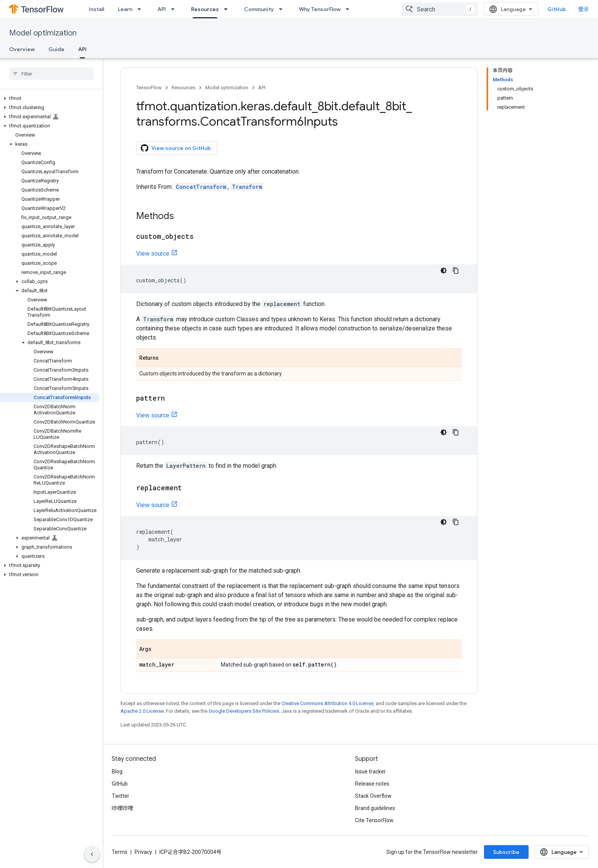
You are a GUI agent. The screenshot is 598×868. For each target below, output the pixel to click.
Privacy (143, 852)
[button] (50, 98)
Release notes (372, 784)
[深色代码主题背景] (444, 271)
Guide (56, 49)
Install (96, 9)
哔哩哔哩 (122, 808)
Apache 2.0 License (142, 711)
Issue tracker (371, 771)
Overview (22, 49)
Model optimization (43, 33)
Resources (183, 88)
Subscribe (506, 852)
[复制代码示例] (456, 271)
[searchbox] (51, 74)
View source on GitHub (176, 148)
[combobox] (440, 9)
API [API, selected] (82, 49)
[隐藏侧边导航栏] (92, 854)
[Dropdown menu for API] (175, 9)
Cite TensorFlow (374, 820)
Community (259, 9)
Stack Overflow (373, 796)
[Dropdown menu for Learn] (141, 9)
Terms (120, 852)
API (162, 9)
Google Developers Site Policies (244, 711)
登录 (584, 9)
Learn (125, 9)
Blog (117, 771)
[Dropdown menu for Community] (283, 9)
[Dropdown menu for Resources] (228, 9)
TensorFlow (149, 88)
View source (153, 254)
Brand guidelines (375, 808)
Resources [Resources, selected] (205, 9)
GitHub (557, 9)
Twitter (121, 796)
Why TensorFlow (320, 9)
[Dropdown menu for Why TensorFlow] (350, 9)
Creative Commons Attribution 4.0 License (327, 703)
